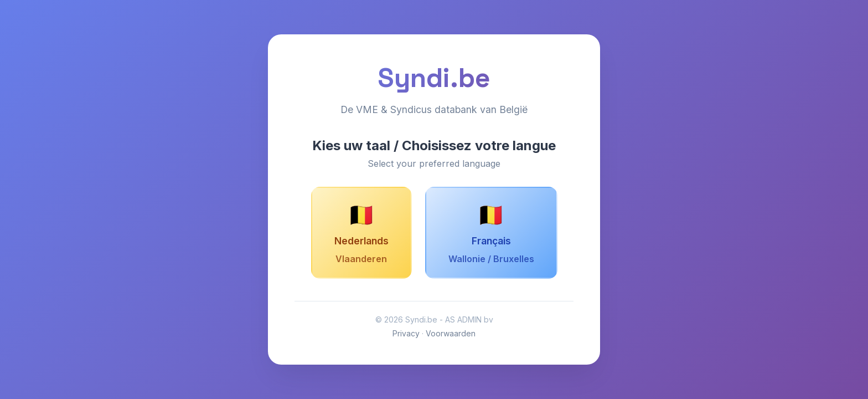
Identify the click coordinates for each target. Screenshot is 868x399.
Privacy (406, 333)
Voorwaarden (451, 333)
